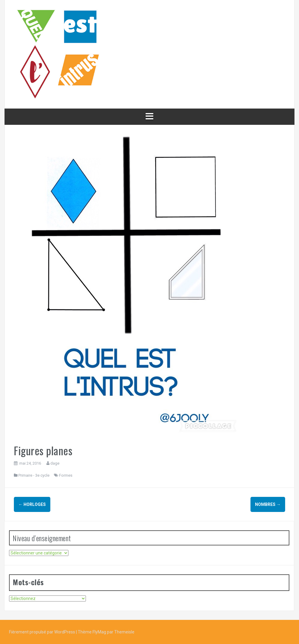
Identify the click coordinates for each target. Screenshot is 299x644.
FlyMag (99, 632)
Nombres (268, 504)
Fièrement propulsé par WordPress (42, 632)
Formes (66, 475)
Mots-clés (28, 582)
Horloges (32, 504)
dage (55, 463)
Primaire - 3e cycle (34, 475)
